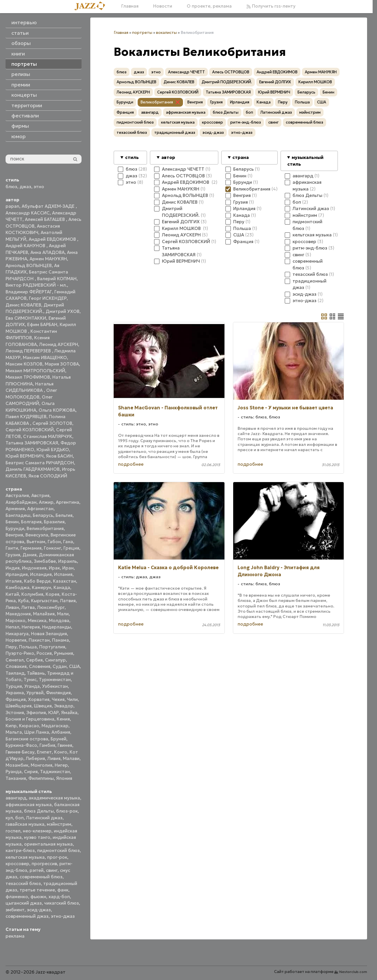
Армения (15, 509)
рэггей (37, 870)
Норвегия (16, 640)
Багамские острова (27, 739)
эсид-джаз (39, 910)
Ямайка (69, 713)
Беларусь (43, 515)
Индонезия (34, 568)
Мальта (14, 732)
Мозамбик (17, 765)
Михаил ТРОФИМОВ (28, 377)
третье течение (37, 890)
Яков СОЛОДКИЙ (48, 476)
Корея (52, 594)
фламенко (17, 897)
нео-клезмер (37, 831)
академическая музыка (54, 798)
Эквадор (64, 706)
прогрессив (44, 864)
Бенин (12, 522)
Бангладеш (18, 515)
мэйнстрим (59, 824)
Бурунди (15, 528)
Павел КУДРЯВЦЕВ (26, 417)
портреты (142, 33)
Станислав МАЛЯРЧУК (48, 436)
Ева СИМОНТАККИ (26, 318)
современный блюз (41, 877)
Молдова (59, 620)
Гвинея (65, 745)
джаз (25, 187)
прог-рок (57, 857)
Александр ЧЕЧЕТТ (186, 72)
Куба (23, 601)
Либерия (35, 758)
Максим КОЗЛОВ (24, 364)
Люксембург (51, 607)
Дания (30, 555)
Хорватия (39, 699)
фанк (63, 890)
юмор (19, 136)
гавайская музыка (25, 824)
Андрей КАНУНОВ (26, 246)
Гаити (12, 548)
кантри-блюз (20, 850)
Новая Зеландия (49, 634)
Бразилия (54, 522)
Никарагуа (17, 634)
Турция (14, 686)
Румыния (64, 653)
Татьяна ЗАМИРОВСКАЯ (32, 443)
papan (12, 206)
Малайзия (44, 614)
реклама (15, 936)
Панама (60, 640)
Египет (44, 752)
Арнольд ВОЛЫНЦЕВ (29, 265)
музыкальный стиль (306, 161)
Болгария (31, 522)
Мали (63, 614)
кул (9, 818)
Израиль (68, 561)
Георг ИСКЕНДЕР (48, 298)
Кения (63, 719)
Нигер (61, 765)
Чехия (58, 699)
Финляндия (58, 693)
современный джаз (27, 916)
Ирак (54, 568)
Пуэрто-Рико (20, 653)
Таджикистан (55, 772)
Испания (63, 574)
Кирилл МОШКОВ (315, 82)
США (74, 666)
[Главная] (92, 6)
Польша (28, 647)
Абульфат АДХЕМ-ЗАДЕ (49, 206)
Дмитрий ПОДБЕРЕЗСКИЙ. (227, 82)
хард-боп (59, 897)
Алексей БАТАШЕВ (45, 219)
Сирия (31, 772)
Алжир (46, 502)
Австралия (17, 495)
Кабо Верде (37, 581)
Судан (60, 666)
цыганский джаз (24, 903)
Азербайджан (21, 502)
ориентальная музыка (48, 844)
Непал (12, 627)
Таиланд (15, 673)
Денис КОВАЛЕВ (23, 305)
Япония (64, 778)
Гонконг (52, 548)
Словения (40, 666)
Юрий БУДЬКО (53, 450)
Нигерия (31, 627)
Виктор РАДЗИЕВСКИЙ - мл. (36, 285)
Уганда (32, 686)
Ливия (54, 758)
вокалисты (166, 33)
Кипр (11, 726)
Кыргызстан (44, 601)
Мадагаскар (55, 726)
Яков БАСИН (59, 456)
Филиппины (41, 778)
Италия (14, 581)
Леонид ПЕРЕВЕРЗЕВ (29, 351)
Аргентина (68, 502)
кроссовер (17, 864)
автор (168, 157)
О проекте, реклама (209, 6)
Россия (44, 653)
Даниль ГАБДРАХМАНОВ (33, 469)
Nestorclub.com (353, 972)
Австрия (40, 495)
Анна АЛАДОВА (47, 252)
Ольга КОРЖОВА (57, 410)
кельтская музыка (25, 857)
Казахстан (64, 581)
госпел (13, 831)
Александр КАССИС (28, 213)
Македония (18, 614)
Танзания (16, 778)
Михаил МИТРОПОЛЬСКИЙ (35, 371)
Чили (72, 699)
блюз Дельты (39, 811)
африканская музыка (29, 805)
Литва (28, 607)
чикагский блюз (62, 903)
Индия (13, 568)
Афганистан (40, 509)
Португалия (52, 647)
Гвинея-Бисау (20, 752)
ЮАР (53, 713)
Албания (61, 732)
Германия (31, 548)
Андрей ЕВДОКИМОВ (53, 239)
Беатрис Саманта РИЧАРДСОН (40, 463)
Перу (11, 647)
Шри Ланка (37, 732)
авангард (16, 798)
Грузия (13, 555)
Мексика (37, 620)
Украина (15, 693)
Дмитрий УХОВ (63, 311)
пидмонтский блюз (58, 850)
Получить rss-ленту (271, 6)
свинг (52, 870)
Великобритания (45, 528)
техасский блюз (23, 883)
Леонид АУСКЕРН (59, 344)
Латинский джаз (44, 818)
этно (39, 187)
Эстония (15, 713)
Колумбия (32, 594)
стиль (132, 157)
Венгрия (14, 535)
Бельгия (64, 515)
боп (19, 818)
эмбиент (15, 910)
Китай (12, 594)
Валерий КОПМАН (57, 279)
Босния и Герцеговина (30, 719)
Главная (130, 6)
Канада (62, 587)
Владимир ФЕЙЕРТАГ (29, 292)
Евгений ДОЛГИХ (275, 82)
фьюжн (38, 897)
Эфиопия (36, 713)
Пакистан (39, 640)
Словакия (16, 666)
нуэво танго (37, 837)
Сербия (34, 660)
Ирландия (17, 574)
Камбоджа (18, 587)
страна (241, 157)
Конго (61, 752)
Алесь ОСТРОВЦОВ (231, 72)
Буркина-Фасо (21, 745)
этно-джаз (63, 916)
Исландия (41, 574)
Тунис (30, 679)
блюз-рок (67, 811)
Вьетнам (36, 542)
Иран (68, 568)
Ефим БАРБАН (42, 324)
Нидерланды (57, 627)
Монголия (41, 765)
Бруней (58, 739)
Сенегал (15, 660)
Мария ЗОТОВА (62, 364)
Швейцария (19, 706)
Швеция (43, 706)
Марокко (15, 620)
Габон (54, 542)
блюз (11, 187)
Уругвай (35, 693)
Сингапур (55, 660)
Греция (71, 548)
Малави (71, 758)
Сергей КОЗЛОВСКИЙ (30, 430)
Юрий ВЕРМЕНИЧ (25, 456)
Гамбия (47, 745)
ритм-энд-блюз (246, 122)
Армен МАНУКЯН (48, 259)
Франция (16, 699)
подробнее (131, 464)
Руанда (14, 772)
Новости (163, 6)
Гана (68, 542)
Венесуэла (37, 535)
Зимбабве (45, 561)
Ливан (12, 607)
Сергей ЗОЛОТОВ (52, 423)
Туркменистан (55, 679)
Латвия (68, 601)
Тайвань (36, 673)
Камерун (41, 587)
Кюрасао (29, 726)
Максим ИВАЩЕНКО (45, 357)
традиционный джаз (175, 133)
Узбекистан (55, 686)
